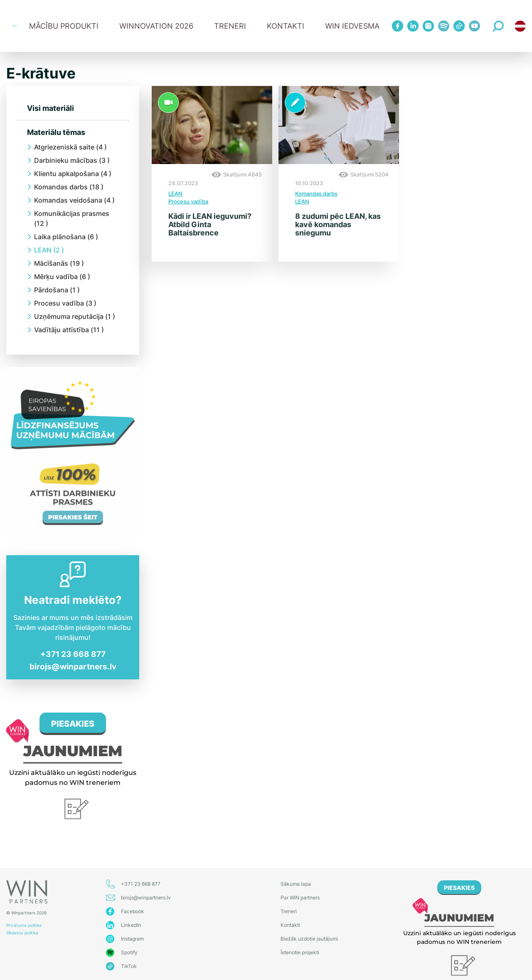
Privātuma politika (24, 925)
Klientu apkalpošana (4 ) (73, 174)
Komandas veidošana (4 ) (74, 200)
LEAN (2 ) (49, 250)
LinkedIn (131, 925)
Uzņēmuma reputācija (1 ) (75, 316)
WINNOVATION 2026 (156, 26)
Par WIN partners (300, 898)
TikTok (129, 966)
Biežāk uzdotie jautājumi (309, 939)
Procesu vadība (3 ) (65, 303)
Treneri (289, 911)
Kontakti (286, 26)
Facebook (133, 911)
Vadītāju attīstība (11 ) (69, 330)
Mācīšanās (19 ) (59, 263)
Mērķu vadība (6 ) (62, 277)
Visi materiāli (50, 108)
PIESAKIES (73, 724)
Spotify (129, 952)
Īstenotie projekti (300, 952)
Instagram (132, 939)
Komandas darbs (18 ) (69, 187)
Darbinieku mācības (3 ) (72, 160)
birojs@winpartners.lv (73, 667)
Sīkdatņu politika (22, 933)
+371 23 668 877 (73, 654)
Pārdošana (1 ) (57, 290)
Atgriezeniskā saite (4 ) (70, 147)
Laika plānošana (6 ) (66, 237)
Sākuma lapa (296, 884)
